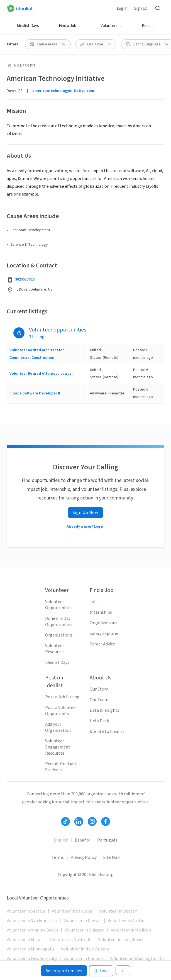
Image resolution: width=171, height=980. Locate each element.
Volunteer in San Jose (72, 911)
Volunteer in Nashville (70, 940)
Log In (122, 8)
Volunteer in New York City (32, 959)
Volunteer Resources (55, 649)
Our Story (99, 689)
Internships (101, 612)
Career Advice (102, 644)
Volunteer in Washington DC (137, 959)
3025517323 (25, 279)
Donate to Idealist (107, 732)
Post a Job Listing (62, 697)
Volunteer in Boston (118, 911)
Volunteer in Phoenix (83, 959)
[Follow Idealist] (65, 821)
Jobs (94, 602)
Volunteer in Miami (25, 940)
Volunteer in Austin (126, 921)
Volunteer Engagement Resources (58, 747)
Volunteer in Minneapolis (30, 949)
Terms (58, 857)
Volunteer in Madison (131, 930)
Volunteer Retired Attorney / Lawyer (41, 374)
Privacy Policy (84, 857)
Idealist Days (28, 26)
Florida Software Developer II (35, 393)
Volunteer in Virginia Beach (32, 930)
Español (83, 840)
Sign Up (141, 8)
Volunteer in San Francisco (32, 921)
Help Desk (99, 721)
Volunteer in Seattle (26, 911)
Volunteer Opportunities (59, 605)
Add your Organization (58, 727)
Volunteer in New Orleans (85, 949)
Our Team (99, 700)
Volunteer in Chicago (84, 930)
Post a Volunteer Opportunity (61, 711)
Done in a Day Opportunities (59, 621)
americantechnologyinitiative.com (63, 91)
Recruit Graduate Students (61, 767)
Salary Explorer (104, 633)
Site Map (112, 857)
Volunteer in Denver (82, 921)
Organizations (59, 635)
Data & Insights (104, 710)
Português (107, 840)
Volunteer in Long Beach (121, 940)
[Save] (101, 971)
